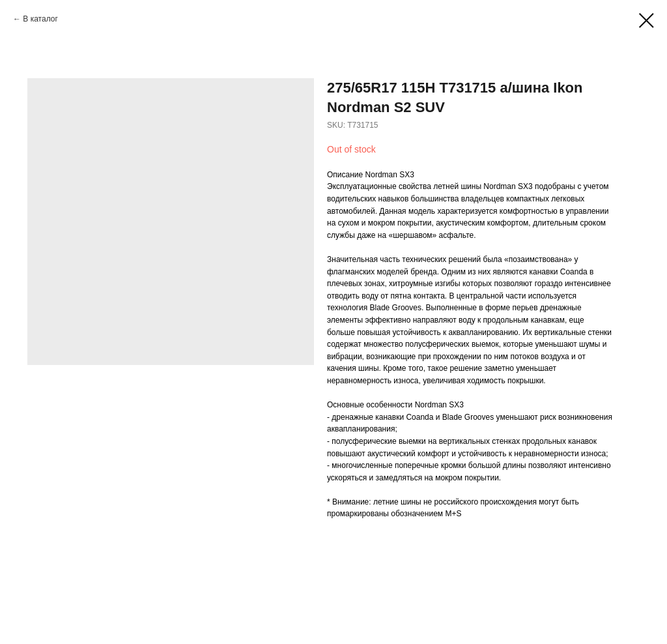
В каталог (40, 19)
